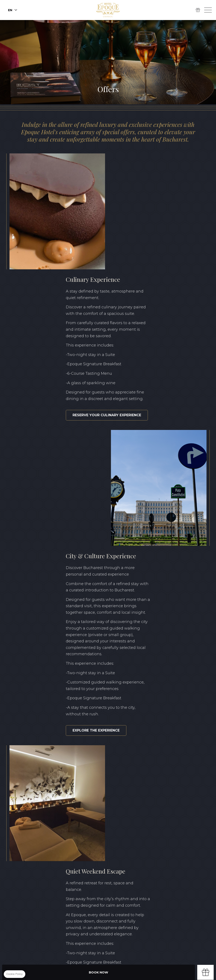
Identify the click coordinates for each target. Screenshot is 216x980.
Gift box (205, 972)
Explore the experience (47, 486)
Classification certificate (165, 920)
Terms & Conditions (45, 920)
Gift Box (198, 10)
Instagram (32, 871)
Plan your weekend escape (149, 644)
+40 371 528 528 (100, 878)
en (10, 10)
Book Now (99, 972)
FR (207, 904)
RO (194, 904)
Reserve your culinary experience (156, 293)
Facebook (22, 871)
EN (182, 904)
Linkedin (42, 871)
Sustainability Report (117, 920)
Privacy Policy (79, 920)
